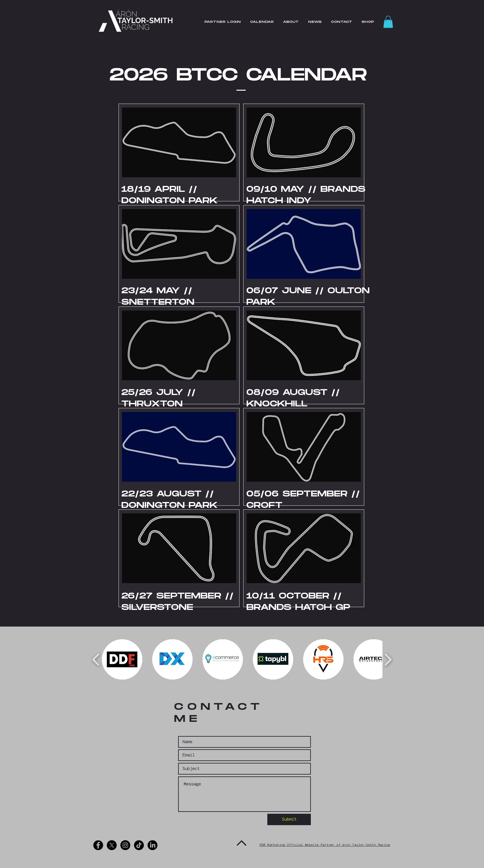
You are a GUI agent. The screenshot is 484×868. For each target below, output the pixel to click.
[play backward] (96, 660)
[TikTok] (139, 845)
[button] (388, 22)
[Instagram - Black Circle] (125, 845)
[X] (112, 845)
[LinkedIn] (152, 845)
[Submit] (289, 819)
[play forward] (388, 660)
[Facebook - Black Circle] (98, 845)
